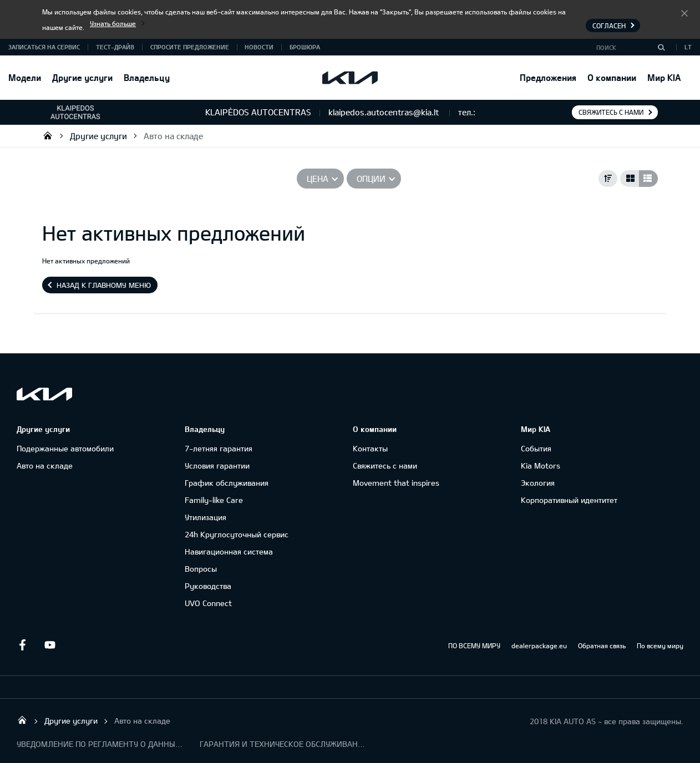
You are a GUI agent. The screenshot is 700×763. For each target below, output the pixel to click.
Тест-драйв (115, 47)
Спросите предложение (190, 47)
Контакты (370, 448)
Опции (371, 179)
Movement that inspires (396, 483)
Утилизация (206, 517)
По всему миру (660, 645)
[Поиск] (661, 47)
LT (688, 47)
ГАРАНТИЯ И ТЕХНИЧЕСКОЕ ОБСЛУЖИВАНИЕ (283, 744)
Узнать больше (113, 23)
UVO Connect (208, 603)
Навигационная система (229, 551)
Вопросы (201, 569)
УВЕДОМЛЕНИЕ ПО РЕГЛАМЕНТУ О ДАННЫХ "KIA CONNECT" (100, 744)
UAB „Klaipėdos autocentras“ (48, 135)
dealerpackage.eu (539, 645)
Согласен (684, 13)
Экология (538, 483)
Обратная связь (602, 645)
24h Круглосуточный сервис (237, 534)
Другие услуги (82, 77)
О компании (612, 77)
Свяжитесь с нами (611, 112)
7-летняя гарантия (219, 448)
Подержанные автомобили (65, 448)
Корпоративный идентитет (569, 500)
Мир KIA (664, 77)
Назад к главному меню (104, 285)
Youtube (50, 645)
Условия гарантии (217, 466)
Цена (318, 179)
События (536, 448)
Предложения (548, 77)
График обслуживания (227, 483)
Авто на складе (173, 136)
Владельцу (147, 77)
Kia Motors (541, 466)
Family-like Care (214, 500)
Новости (259, 47)
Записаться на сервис (44, 47)
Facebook (22, 645)
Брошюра (305, 47)
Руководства (208, 586)
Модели (25, 77)
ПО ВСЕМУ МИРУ (474, 645)
